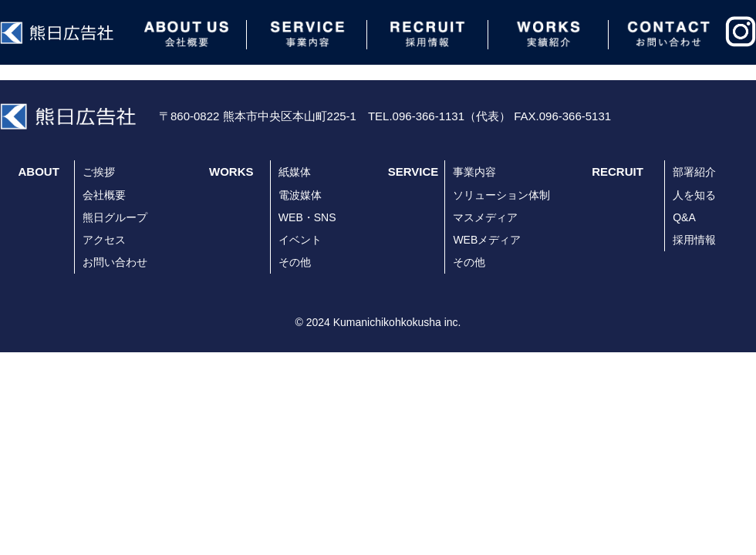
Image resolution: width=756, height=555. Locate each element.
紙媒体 (295, 172)
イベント (300, 240)
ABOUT (39, 172)
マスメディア (485, 217)
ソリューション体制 (501, 195)
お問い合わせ (115, 262)
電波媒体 (300, 195)
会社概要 (104, 195)
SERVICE (413, 172)
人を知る (694, 195)
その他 (295, 262)
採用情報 (694, 240)
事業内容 (474, 172)
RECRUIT (618, 172)
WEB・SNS (307, 217)
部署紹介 (694, 172)
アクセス (104, 240)
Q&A (684, 217)
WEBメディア (487, 240)
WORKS (231, 172)
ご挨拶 (99, 172)
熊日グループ (115, 217)
